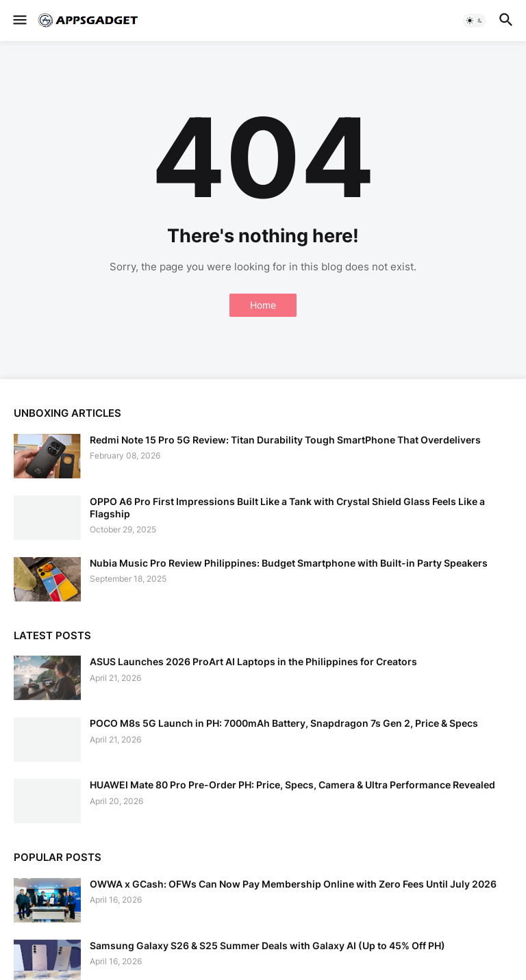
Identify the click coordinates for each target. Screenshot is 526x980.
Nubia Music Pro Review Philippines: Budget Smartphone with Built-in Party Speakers (289, 563)
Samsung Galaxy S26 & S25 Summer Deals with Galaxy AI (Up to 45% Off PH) (267, 945)
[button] (19, 21)
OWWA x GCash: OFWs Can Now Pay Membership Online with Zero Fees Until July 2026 (293, 884)
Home (263, 305)
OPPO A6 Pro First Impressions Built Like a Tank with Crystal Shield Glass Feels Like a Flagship (287, 507)
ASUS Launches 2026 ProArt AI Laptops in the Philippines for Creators (253, 661)
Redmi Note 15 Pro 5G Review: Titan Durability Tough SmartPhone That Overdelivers (285, 440)
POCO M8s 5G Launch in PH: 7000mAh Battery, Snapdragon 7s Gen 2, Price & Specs (284, 723)
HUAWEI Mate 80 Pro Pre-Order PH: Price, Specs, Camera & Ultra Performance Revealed (292, 785)
